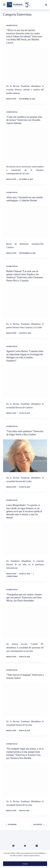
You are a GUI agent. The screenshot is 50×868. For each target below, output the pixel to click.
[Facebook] (13, 846)
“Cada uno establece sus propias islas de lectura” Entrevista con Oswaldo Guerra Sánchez (24, 120)
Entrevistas (12, 25)
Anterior (11, 825)
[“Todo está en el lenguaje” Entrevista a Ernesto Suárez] (25, 699)
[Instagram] (37, 846)
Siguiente (39, 825)
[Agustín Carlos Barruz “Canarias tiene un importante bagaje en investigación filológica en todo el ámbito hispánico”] (25, 382)
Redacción (11, 99)
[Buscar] (46, 5)
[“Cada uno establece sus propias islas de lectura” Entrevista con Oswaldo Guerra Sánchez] (25, 145)
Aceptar (25, 864)
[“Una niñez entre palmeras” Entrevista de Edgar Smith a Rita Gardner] (25, 456)
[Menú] (4, 5)
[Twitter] (25, 846)
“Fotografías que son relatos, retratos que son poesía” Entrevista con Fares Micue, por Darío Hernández (24, 598)
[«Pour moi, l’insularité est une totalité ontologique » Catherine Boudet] (25, 222)
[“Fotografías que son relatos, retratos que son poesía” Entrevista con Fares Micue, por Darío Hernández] (25, 622)
